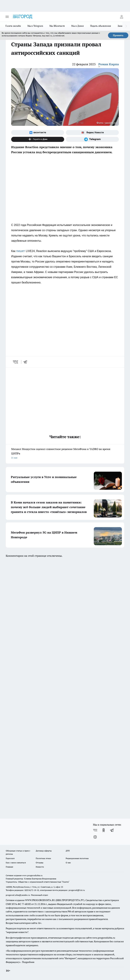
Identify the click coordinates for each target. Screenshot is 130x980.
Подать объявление (101, 26)
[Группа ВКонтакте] (38, 133)
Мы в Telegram (35, 26)
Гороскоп (10, 858)
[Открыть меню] (7, 17)
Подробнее (28, 962)
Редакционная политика (77, 858)
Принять (118, 35)
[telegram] (26, 362)
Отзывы (40, 863)
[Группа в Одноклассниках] (104, 830)
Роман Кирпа (109, 64)
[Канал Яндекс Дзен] (38, 139)
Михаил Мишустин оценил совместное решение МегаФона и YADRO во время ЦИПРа (65, 454)
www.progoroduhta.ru (32, 875)
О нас (68, 863)
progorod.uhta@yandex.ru (18, 895)
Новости (40, 867)
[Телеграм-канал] (92, 139)
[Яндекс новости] (92, 133)
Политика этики (43, 858)
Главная (9, 867)
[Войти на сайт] (122, 17)
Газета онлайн (13, 26)
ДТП (68, 851)
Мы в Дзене (78, 26)
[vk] (16, 362)
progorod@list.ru (77, 890)
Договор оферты (44, 851)
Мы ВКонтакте (57, 26)
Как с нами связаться (16, 863)
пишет (21, 251)
